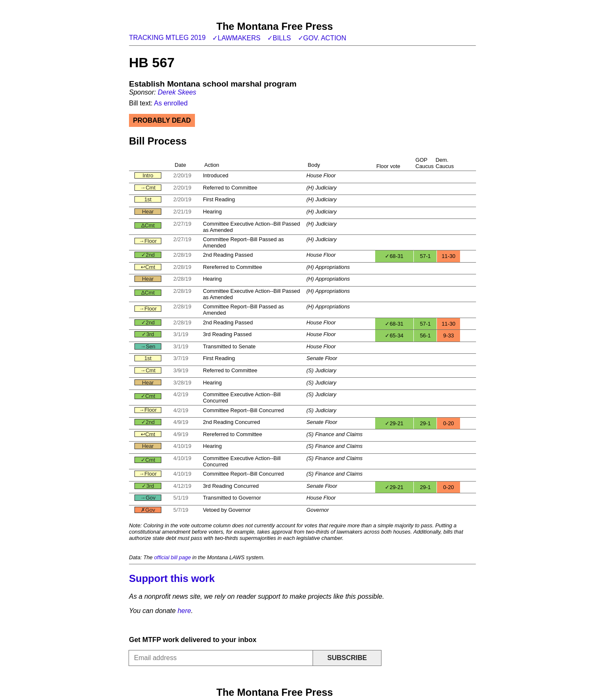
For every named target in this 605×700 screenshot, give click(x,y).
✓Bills (279, 38)
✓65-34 (394, 336)
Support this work (172, 578)
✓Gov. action (322, 38)
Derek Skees (177, 92)
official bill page (173, 557)
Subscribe (347, 658)
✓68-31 (394, 256)
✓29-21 (394, 423)
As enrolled (171, 103)
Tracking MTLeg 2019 (167, 38)
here (184, 611)
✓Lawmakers (236, 38)
